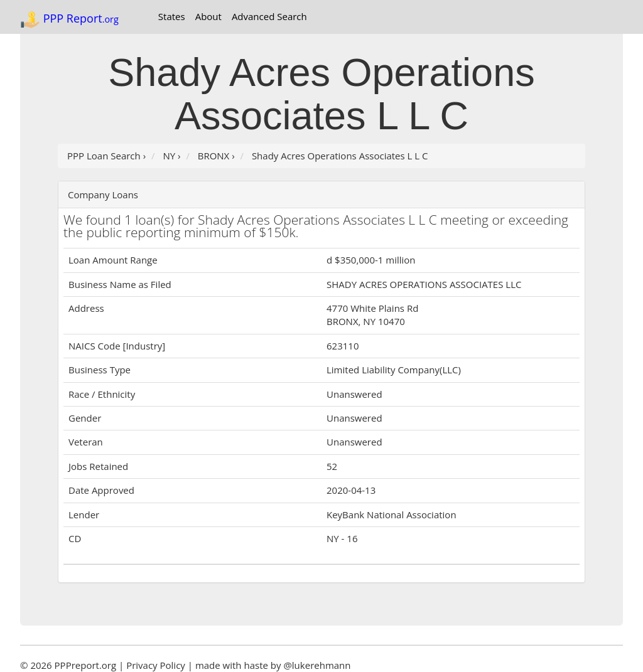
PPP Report (69, 19)
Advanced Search (269, 16)
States (172, 16)
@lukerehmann (317, 665)
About (208, 16)
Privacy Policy (156, 665)
